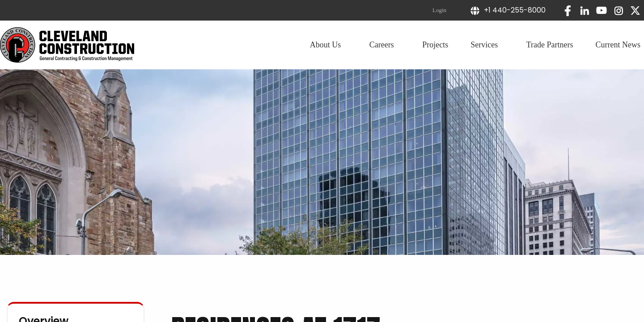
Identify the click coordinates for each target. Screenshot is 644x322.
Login (439, 10)
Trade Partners (550, 45)
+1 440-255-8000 (508, 10)
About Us (328, 45)
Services (487, 45)
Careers (385, 45)
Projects (435, 45)
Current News (618, 45)
